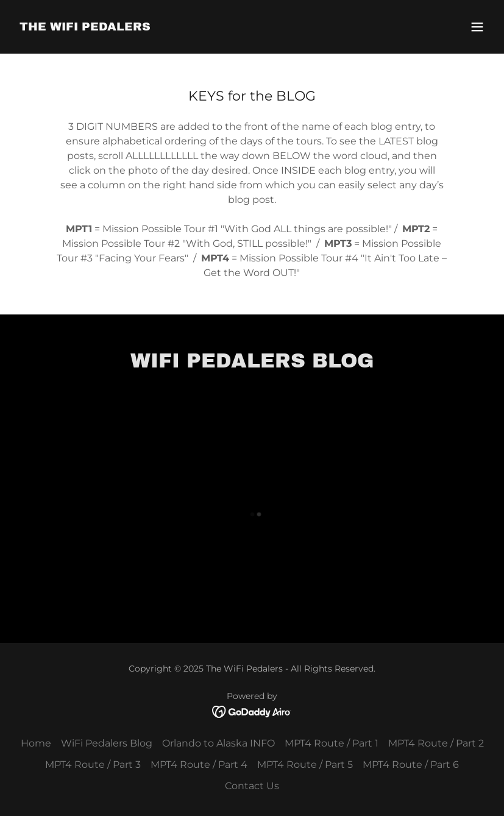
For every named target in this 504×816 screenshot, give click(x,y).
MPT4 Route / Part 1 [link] (332, 743)
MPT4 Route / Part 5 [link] (305, 765)
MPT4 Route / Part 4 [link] (199, 765)
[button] (477, 27)
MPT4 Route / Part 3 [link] (93, 765)
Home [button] (36, 743)
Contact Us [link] (252, 786)
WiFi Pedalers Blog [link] (107, 743)
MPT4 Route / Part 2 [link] (436, 743)
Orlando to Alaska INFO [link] (218, 743)
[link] (85, 27)
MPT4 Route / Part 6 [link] (411, 765)
